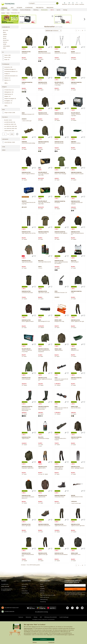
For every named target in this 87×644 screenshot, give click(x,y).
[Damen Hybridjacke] (51, 78)
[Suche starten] (57, 3)
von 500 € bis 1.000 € (10, 124)
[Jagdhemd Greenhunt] (51, 108)
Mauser (5, 36)
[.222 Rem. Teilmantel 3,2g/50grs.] (84, 108)
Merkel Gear (6, 40)
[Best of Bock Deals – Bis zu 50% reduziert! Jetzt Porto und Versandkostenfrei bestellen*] (45, 19)
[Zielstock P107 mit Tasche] (68, 47)
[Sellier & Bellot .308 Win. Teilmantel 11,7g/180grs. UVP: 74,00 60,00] (28, 19)
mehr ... (6, 83)
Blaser (5, 32)
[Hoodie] (35, 78)
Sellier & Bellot (6, 46)
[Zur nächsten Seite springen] (85, 30)
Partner (34, 627)
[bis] (12, 134)
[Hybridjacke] (35, 47)
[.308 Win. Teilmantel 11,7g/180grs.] (68, 78)
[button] (52, 16)
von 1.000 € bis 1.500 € (11, 126)
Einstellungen (51, 642)
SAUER (5, 44)
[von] (5, 134)
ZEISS (4, 48)
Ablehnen (35, 642)
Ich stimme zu (43, 639)
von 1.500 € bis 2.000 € (11, 128)
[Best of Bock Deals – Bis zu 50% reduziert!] (10, 19)
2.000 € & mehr (9, 131)
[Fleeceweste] (84, 78)
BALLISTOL (6, 30)
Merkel (5, 38)
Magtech (5, 34)
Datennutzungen (28, 628)
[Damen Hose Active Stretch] (51, 47)
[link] (69, 4)
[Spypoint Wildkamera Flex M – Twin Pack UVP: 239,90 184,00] (63, 19)
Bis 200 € (8, 120)
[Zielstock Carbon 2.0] (84, 47)
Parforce (5, 42)
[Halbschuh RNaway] (68, 108)
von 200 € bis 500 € (10, 122)
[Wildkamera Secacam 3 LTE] (35, 108)
